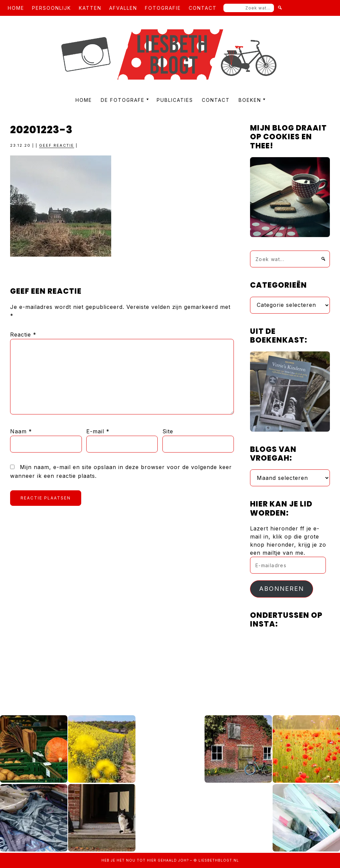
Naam (21, 431)
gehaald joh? (173, 860)
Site (168, 431)
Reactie (23, 335)
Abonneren (282, 589)
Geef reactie (57, 145)
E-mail (98, 431)
